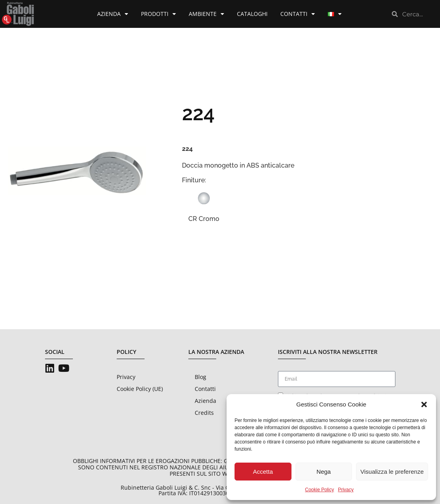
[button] (424, 404)
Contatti (298, 14)
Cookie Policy (320, 490)
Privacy (346, 490)
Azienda (113, 14)
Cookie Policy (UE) (140, 389)
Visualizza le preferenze (392, 472)
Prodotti (158, 14)
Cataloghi (252, 14)
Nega (324, 472)
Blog (200, 377)
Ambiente (206, 14)
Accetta (263, 472)
